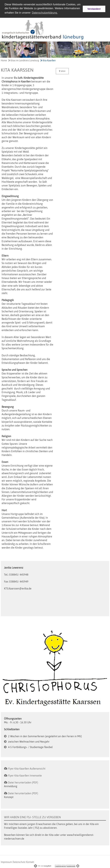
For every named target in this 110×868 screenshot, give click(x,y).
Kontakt (30, 862)
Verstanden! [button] (94, 9)
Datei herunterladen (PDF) (23, 782)
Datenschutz (19, 862)
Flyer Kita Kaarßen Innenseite (25, 775)
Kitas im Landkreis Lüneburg (24, 60)
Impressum (6, 862)
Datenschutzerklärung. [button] (45, 13)
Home (4, 60)
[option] (55, 49)
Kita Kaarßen (48, 60)
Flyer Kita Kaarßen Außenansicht (27, 768)
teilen (62, 71)
